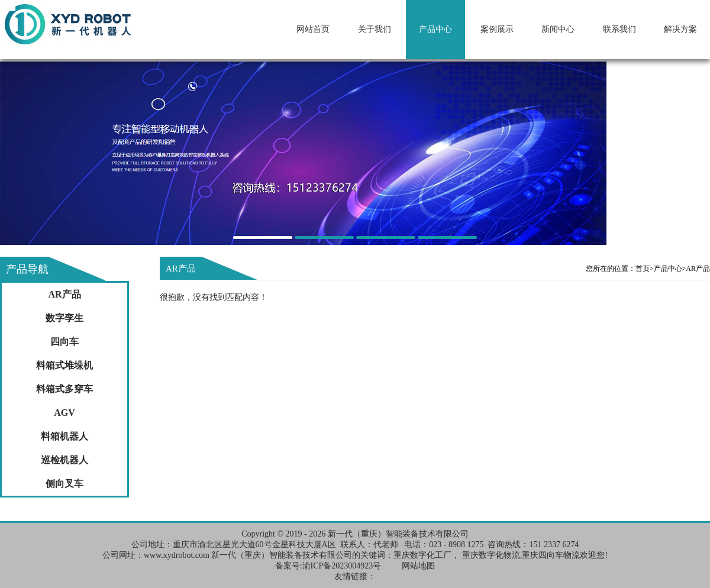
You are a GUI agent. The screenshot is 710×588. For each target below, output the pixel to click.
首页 (645, 269)
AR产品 (64, 294)
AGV (64, 413)
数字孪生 (64, 318)
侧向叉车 (64, 484)
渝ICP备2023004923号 (342, 566)
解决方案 (680, 29)
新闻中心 (558, 29)
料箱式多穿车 (64, 389)
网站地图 (418, 566)
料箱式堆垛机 (64, 365)
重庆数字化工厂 (422, 555)
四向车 (64, 342)
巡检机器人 (64, 460)
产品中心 (435, 29)
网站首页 (313, 29)
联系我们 (619, 29)
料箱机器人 (64, 436)
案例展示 (497, 29)
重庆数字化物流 (491, 555)
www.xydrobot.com (177, 555)
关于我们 (375, 29)
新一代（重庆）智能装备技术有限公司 (398, 534)
